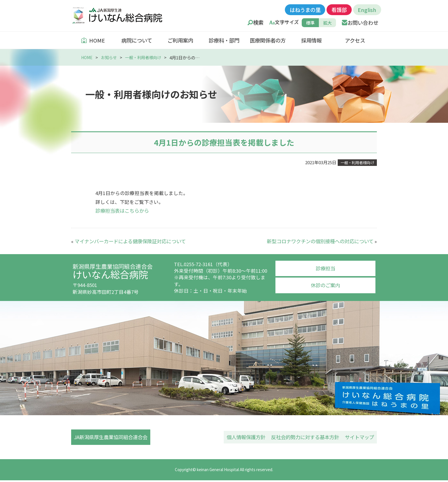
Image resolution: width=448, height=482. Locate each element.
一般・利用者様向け (147, 57)
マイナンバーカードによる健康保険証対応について (130, 241)
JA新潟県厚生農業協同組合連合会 (114, 437)
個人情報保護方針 (246, 437)
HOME (93, 40)
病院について (137, 40)
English (367, 10)
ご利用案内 (180, 40)
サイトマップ (359, 437)
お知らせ (111, 57)
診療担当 (325, 268)
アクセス (355, 40)
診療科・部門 (224, 40)
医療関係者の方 (268, 40)
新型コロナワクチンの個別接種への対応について (320, 241)
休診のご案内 (325, 284)
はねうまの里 (305, 10)
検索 (258, 22)
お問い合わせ (363, 23)
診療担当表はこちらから (122, 210)
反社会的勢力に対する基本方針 (305, 437)
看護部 (339, 10)
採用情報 (311, 40)
